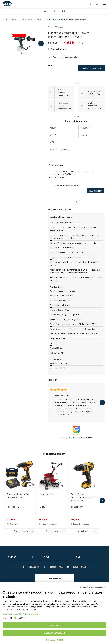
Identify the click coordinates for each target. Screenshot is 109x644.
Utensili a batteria (27, 20)
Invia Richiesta (96, 191)
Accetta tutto (55, 625)
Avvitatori (40, 20)
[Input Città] (76, 142)
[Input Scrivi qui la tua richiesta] (76, 154)
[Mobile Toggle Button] (105, 4)
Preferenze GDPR (55, 640)
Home (6, 20)
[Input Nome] (61, 128)
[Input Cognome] (92, 128)
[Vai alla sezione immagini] (45, 11)
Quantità (51, 65)
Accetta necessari (55, 633)
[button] (22, 53)
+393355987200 (53, 567)
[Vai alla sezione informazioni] (55, 11)
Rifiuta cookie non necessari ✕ (92, 587)
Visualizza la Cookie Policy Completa (21, 614)
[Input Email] (61, 135)
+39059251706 (32, 567)
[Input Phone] (92, 135)
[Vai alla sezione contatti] (64, 11)
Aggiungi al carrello (92, 68)
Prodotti (14, 20)
